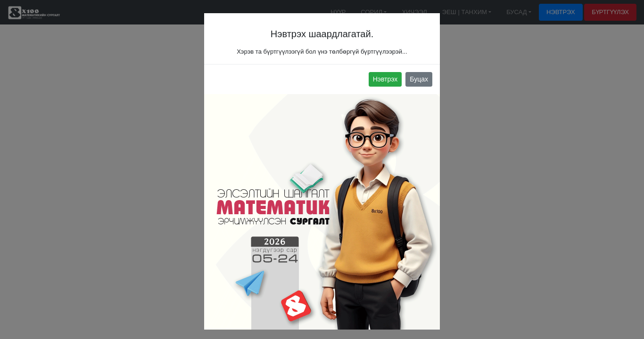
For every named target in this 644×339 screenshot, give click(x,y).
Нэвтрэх (385, 79)
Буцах (419, 79)
